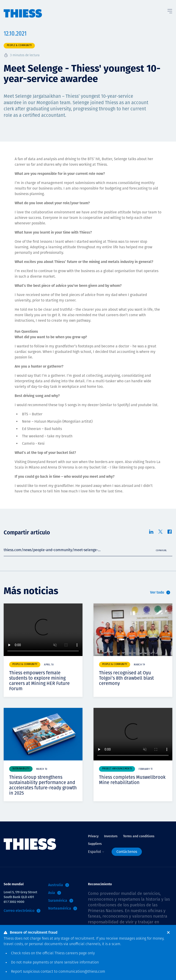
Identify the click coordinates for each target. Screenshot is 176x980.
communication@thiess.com (82, 972)
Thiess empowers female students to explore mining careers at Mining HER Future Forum (39, 681)
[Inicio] (23, 9)
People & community (19, 46)
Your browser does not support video (43, 630)
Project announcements (117, 769)
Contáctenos (127, 852)
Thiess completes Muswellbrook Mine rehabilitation (132, 780)
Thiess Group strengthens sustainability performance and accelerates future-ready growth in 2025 (43, 785)
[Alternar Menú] (170, 10)
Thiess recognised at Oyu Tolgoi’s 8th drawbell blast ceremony (126, 678)
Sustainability (21, 769)
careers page (76, 953)
